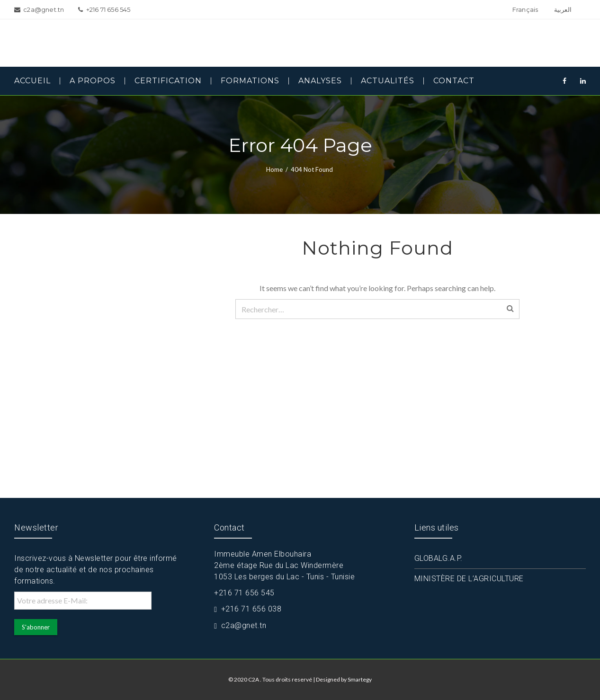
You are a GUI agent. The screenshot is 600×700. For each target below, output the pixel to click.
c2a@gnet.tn (244, 625)
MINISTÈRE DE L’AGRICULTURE (469, 579)
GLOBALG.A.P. (439, 558)
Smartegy (360, 679)
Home (274, 169)
